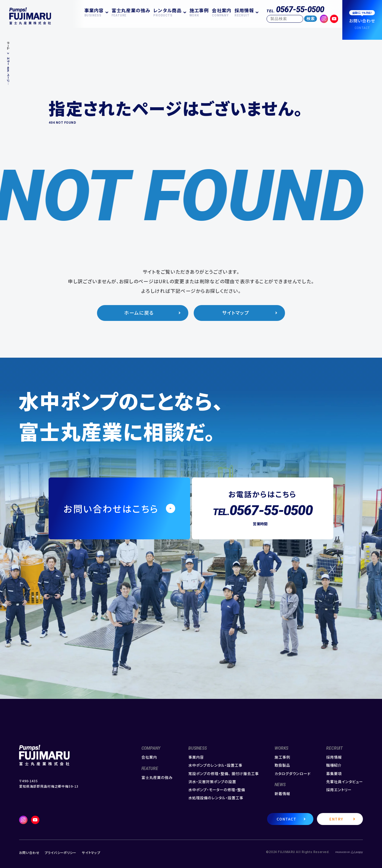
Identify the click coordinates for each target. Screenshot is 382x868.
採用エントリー (339, 790)
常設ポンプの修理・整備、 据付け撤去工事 (224, 774)
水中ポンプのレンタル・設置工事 (215, 765)
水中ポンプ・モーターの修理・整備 (217, 790)
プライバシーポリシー (60, 852)
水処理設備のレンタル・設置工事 (216, 798)
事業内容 (94, 12)
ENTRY (336, 819)
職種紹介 (334, 765)
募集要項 (334, 774)
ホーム (8, 46)
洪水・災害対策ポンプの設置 (212, 782)
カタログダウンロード (292, 774)
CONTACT (286, 819)
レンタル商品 (167, 12)
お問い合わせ (29, 852)
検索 (311, 19)
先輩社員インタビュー (345, 782)
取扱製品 (282, 765)
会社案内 (222, 12)
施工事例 (199, 12)
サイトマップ (236, 313)
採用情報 (244, 12)
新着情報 (282, 794)
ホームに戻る (139, 313)
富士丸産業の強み (131, 12)
